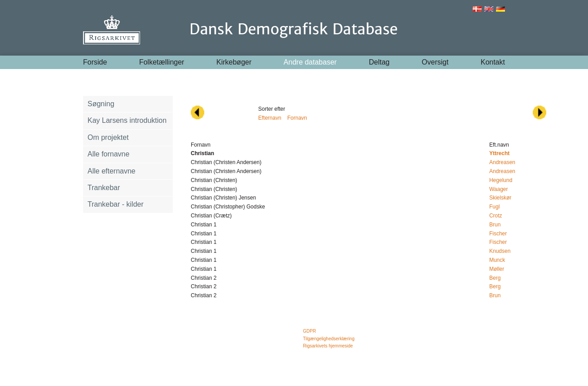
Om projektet (108, 137)
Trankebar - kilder (116, 204)
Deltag (379, 62)
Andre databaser (310, 62)
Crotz (496, 216)
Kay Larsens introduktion (127, 120)
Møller (497, 269)
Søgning (101, 104)
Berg (495, 278)
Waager (499, 189)
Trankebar (104, 188)
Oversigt (435, 62)
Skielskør (500, 198)
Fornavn (297, 118)
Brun (495, 225)
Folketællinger (162, 62)
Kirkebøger (234, 62)
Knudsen (500, 251)
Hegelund (501, 180)
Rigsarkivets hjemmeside (328, 346)
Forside (95, 62)
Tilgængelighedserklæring (329, 339)
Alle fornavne (108, 154)
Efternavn (270, 118)
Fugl (494, 207)
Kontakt (493, 62)
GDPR (309, 331)
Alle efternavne (112, 171)
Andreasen (502, 162)
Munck (497, 260)
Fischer (498, 234)
